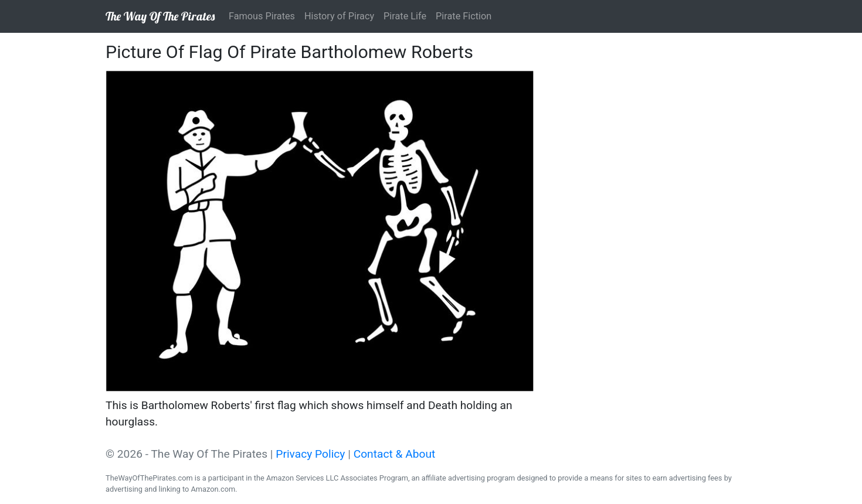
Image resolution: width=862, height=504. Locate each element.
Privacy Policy (310, 454)
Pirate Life (405, 16)
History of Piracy (339, 16)
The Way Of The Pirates (160, 16)
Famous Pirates (262, 16)
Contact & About (395, 454)
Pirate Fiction (464, 16)
